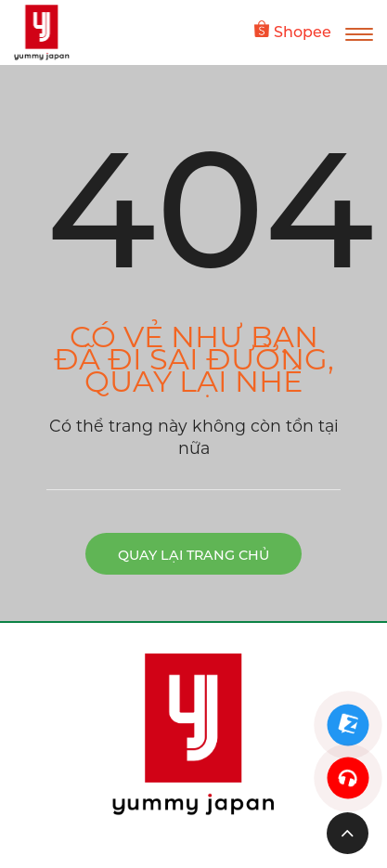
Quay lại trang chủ (193, 555)
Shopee (293, 31)
